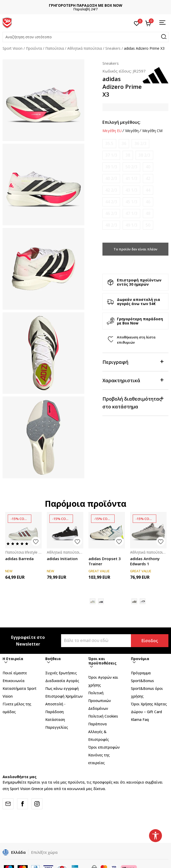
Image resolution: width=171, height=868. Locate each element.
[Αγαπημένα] (137, 23)
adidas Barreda (19, 559)
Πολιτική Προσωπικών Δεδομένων (100, 701)
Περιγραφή (133, 362)
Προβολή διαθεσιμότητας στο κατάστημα (133, 402)
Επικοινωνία (14, 681)
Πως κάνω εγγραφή (62, 688)
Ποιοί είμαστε (15, 673)
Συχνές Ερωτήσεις (61, 673)
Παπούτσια (55, 48)
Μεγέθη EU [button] (112, 131)
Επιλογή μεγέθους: (121, 122)
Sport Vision (13, 48)
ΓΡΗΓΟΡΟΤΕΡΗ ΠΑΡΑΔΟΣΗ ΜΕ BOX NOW (86, 5)
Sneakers (113, 48)
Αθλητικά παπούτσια (85, 48)
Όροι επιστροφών (104, 747)
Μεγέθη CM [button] (152, 131)
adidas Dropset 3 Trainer (105, 561)
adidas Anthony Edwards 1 (145, 561)
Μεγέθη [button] (132, 131)
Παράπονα (98, 724)
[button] (85, 37)
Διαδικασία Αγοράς (62, 681)
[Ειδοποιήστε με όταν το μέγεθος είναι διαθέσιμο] (109, 144)
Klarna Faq (140, 719)
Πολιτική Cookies (103, 716)
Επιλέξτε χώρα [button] (44, 852)
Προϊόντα (34, 48)
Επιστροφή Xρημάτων (64, 696)
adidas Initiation (62, 559)
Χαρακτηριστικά (133, 380)
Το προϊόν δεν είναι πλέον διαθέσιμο (135, 251)
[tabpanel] (43, 100)
